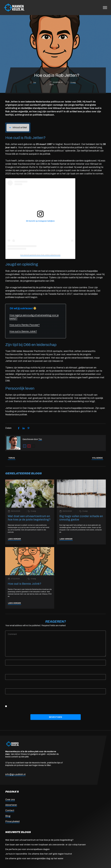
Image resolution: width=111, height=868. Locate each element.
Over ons (10, 800)
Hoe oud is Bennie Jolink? (23, 331)
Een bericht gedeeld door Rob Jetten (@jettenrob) (40, 255)
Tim (34, 83)
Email (8, 672)
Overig (73, 83)
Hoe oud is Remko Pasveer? (25, 325)
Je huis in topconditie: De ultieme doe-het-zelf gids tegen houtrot (39, 854)
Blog (8, 816)
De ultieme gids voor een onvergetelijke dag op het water (34, 858)
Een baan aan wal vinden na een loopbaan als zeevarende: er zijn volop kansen (46, 845)
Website (9, 687)
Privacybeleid (12, 821)
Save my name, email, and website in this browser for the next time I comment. (42, 706)
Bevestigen (55, 717)
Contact (10, 810)
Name (9, 658)
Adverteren (11, 805)
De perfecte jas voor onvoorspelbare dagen (27, 849)
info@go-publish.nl (15, 774)
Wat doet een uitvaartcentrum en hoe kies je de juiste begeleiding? (39, 840)
